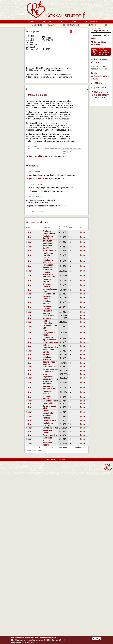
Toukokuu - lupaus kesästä (49, 339)
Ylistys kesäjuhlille (48, 412)
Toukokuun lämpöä (48, 237)
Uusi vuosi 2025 (50, 367)
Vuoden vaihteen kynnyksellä (50, 370)
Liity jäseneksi (35, 25)
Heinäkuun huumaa (47, 312)
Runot (32, 22)
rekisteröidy (43, 156)
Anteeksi (46, 354)
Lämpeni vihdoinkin (47, 322)
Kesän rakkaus (49, 403)
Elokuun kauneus (50, 401)
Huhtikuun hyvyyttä (47, 439)
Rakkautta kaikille (47, 431)
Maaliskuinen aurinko (48, 351)
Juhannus (47, 318)
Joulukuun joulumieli (47, 383)
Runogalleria (90, 22)
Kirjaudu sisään (101, 31)
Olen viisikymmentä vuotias (49, 333)
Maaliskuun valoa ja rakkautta (48, 255)
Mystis (38, 172)
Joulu (45, 374)
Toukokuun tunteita (48, 424)
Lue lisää (31, 643)
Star (41, 184)
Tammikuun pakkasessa (48, 266)
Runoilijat (46, 22)
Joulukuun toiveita (47, 271)
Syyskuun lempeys (47, 397)
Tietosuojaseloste (72, 25)
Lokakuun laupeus (47, 280)
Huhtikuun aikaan (50, 342)
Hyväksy (97, 639)
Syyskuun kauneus (47, 285)
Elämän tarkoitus (50, 428)
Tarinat (61, 22)
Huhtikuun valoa (50, 250)
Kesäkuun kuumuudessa (49, 232)
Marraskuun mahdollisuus (49, 276)
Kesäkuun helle (49, 420)
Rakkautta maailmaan (48, 242)
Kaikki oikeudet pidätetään (71, 149)
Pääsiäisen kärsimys (47, 247)
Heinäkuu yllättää (47, 417)
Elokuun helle (49, 294)
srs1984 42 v (97, 83)
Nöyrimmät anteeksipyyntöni (50, 378)
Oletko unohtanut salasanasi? (99, 43)
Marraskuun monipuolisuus (49, 387)
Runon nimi (47, 228)
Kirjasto (92, 25)
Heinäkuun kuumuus (47, 297)
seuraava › (63, 447)
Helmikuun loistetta (47, 358)
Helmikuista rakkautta (48, 261)
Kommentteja (73, 228)
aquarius (39, 197)
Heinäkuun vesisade (47, 307)
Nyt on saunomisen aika (50, 346)
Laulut (74, 22)
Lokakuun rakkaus (47, 392)
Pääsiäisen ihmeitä (47, 444)
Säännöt (53, 25)
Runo (65, 154)
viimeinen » (79, 447)
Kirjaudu (30, 156)
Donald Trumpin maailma (50, 363)
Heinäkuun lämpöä (47, 302)
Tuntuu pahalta (50, 435)
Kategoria (84, 228)
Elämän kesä (48, 316)
